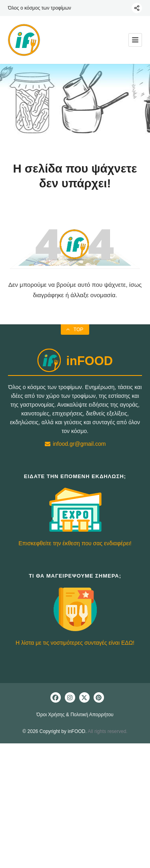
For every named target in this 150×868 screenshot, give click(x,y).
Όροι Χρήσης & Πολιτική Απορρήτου (75, 715)
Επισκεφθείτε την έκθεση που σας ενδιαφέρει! (75, 543)
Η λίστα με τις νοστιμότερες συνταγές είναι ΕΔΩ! (75, 643)
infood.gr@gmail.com (75, 444)
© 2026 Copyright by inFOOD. (54, 731)
